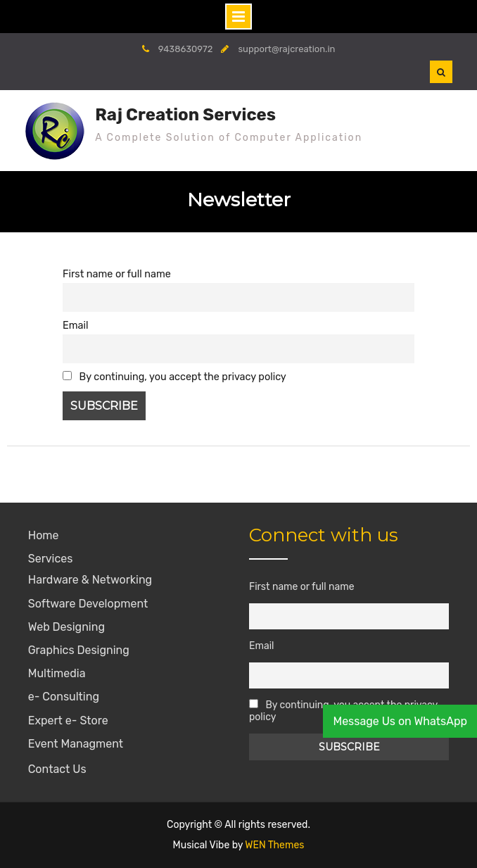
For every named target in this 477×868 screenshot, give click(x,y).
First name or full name (117, 274)
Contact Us (57, 769)
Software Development (88, 604)
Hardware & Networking (90, 580)
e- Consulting (64, 697)
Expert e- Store (68, 721)
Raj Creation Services (185, 115)
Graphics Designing (79, 650)
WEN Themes (274, 845)
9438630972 (186, 49)
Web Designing (66, 627)
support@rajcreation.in (286, 49)
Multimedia (57, 673)
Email (75, 326)
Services (51, 559)
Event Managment (76, 744)
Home (44, 535)
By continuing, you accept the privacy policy (174, 377)
